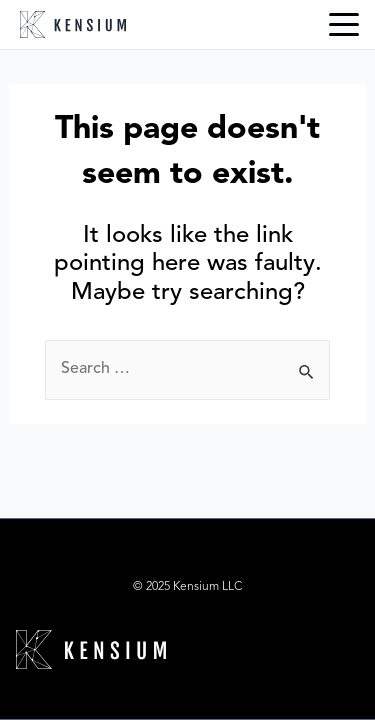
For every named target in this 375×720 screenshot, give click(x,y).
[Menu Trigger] (344, 25)
